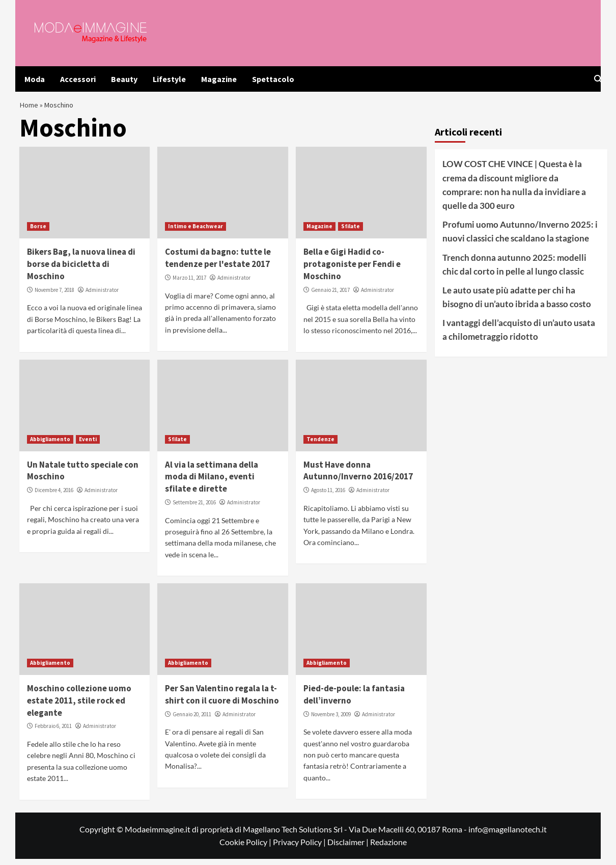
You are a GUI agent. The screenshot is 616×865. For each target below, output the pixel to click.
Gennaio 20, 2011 (192, 720)
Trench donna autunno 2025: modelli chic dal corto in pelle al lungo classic (514, 271)
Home (30, 108)
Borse (38, 233)
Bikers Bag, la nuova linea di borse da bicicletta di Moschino (81, 271)
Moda (35, 79)
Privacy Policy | (300, 848)
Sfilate (351, 233)
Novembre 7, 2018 (54, 296)
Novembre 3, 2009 (331, 720)
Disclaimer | (349, 848)
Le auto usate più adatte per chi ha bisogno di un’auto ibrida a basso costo (517, 303)
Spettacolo (273, 79)
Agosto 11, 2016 (328, 496)
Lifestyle (169, 79)
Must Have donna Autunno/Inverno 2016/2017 (358, 477)
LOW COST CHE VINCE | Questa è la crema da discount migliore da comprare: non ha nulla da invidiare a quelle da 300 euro (514, 191)
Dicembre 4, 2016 (54, 496)
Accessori (78, 79)
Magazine (219, 79)
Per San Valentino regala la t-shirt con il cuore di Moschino (222, 700)
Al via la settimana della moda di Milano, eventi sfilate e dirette (212, 483)
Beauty (124, 79)
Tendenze (320, 445)
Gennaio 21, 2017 (330, 296)
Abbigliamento (50, 445)
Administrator (102, 296)
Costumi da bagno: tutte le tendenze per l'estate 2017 (218, 264)
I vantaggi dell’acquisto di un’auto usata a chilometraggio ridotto (519, 336)
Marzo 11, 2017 (189, 284)
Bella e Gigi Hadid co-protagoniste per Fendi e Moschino (352, 271)
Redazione (388, 848)
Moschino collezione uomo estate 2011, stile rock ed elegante (79, 707)
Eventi (88, 445)
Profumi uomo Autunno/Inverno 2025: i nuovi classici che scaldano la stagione (520, 237)
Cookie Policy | (246, 848)
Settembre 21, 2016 (194, 508)
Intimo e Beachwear (195, 233)
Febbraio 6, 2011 (53, 733)
